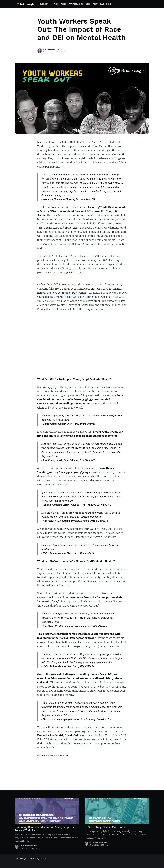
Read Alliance (115, 289)
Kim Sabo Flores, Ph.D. (54, 49)
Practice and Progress (79, 4)
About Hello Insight (102, 4)
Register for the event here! (53, 760)
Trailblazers (73, 228)
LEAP (110, 223)
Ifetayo (41, 293)
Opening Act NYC (95, 289)
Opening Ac (51, 228)
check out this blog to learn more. (66, 272)
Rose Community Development (70, 293)
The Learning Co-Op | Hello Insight (28, 859)
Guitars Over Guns (73, 289)
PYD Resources (59, 4)
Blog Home (45, 4)
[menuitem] (45, 4)
